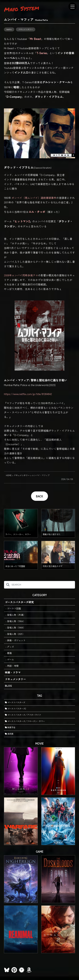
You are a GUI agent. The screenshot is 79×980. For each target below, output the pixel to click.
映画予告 (10, 727)
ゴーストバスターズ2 (15, 709)
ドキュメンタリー (26, 29)
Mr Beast (36, 39)
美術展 (9, 734)
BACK (39, 496)
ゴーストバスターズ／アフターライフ (23, 715)
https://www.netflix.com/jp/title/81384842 (28, 394)
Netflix (9, 29)
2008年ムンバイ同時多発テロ (21, 275)
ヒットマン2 (22, 221)
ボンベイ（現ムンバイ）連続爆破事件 (34, 198)
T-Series (42, 53)
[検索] (8, 585)
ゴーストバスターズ (15, 702)
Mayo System (22, 9)
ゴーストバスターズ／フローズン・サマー (25, 721)
